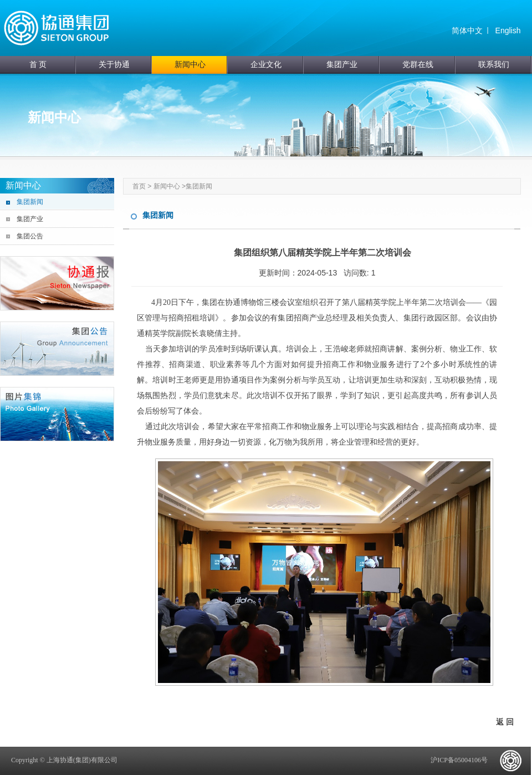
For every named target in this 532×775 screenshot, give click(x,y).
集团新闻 (30, 202)
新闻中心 (190, 65)
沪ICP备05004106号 (459, 760)
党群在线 (418, 65)
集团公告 (30, 236)
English (508, 30)
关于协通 (114, 65)
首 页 (38, 65)
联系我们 (494, 65)
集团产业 (342, 65)
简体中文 (467, 30)
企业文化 (266, 65)
